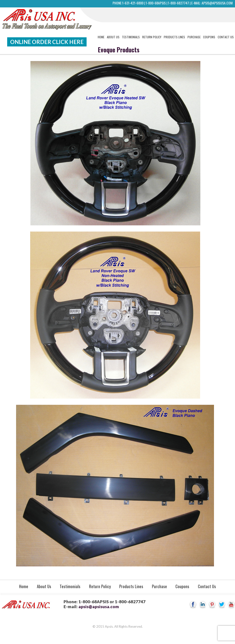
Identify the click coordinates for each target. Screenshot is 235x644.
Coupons (209, 37)
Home (101, 37)
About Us (113, 37)
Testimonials (131, 37)
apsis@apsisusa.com (217, 3)
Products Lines (174, 37)
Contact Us (226, 37)
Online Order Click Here (47, 42)
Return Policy (152, 37)
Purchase (194, 37)
